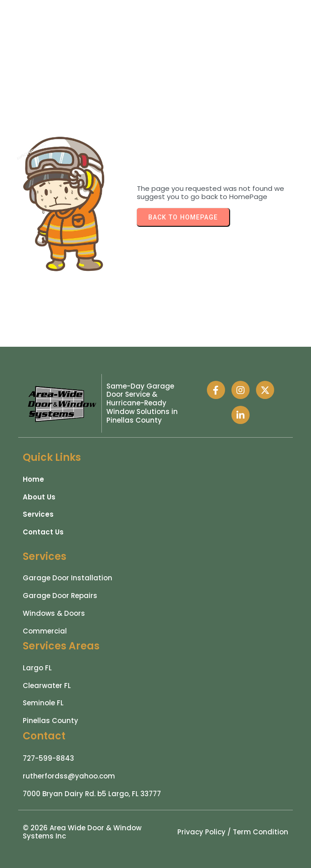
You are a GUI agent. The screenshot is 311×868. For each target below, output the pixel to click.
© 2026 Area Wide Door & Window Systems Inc (82, 832)
